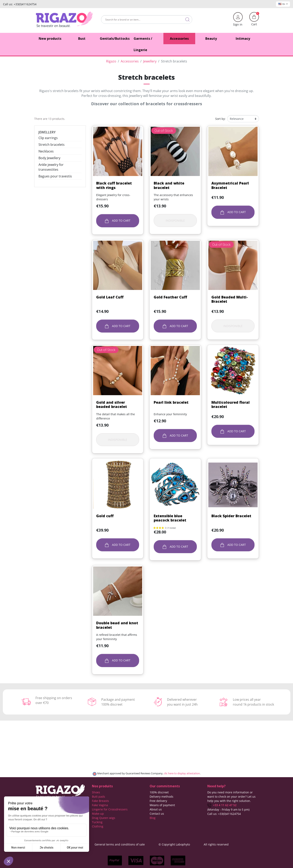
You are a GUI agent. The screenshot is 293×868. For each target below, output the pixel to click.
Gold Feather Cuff (170, 297)
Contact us (157, 814)
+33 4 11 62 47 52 (222, 805)
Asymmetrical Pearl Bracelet (230, 185)
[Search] (147, 19)
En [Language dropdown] (283, 4)
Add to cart (118, 221)
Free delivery (158, 801)
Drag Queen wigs (104, 818)
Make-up (98, 814)
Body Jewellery (49, 158)
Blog (153, 818)
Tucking (97, 822)
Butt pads (99, 797)
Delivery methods (161, 797)
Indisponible (175, 220)
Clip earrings (48, 138)
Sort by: (220, 119)
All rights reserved (216, 844)
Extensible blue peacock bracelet (170, 518)
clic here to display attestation (182, 773)
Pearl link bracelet (171, 402)
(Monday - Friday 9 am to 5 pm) (228, 810)
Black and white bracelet (169, 185)
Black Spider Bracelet (231, 516)
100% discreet (159, 792)
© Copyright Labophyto (174, 844)
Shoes (96, 792)
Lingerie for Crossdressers (110, 809)
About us (156, 809)
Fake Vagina (100, 805)
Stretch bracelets (52, 145)
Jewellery (47, 132)
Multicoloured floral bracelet (231, 404)
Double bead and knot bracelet (117, 625)
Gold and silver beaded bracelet (112, 404)
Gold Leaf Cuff (110, 297)
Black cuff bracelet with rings (114, 185)
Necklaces (46, 151)
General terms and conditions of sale (120, 844)
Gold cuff (105, 516)
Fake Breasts (100, 801)
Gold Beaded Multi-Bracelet (230, 299)
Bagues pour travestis (55, 176)
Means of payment (162, 805)
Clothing (98, 826)
